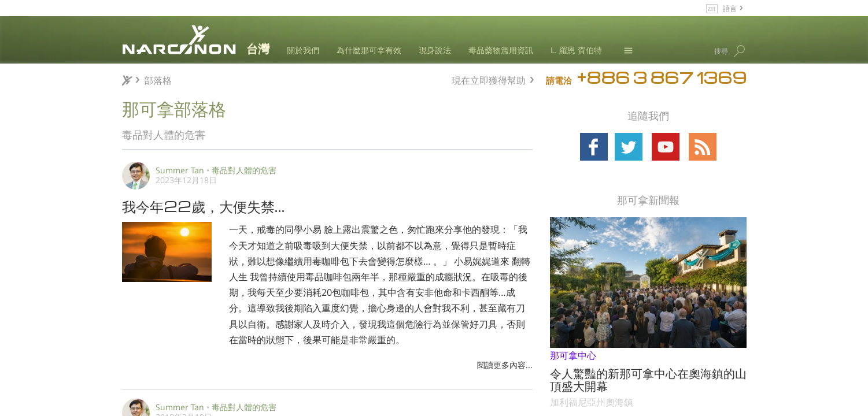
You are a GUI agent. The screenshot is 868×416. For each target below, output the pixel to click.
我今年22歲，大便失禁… (204, 206)
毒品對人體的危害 (244, 170)
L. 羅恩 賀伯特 (576, 50)
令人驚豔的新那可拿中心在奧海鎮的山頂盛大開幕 (648, 379)
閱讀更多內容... (505, 365)
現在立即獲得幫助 (489, 79)
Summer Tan (180, 170)
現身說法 (435, 50)
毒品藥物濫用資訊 (501, 50)
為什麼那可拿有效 (369, 50)
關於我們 (303, 50)
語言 (730, 8)
